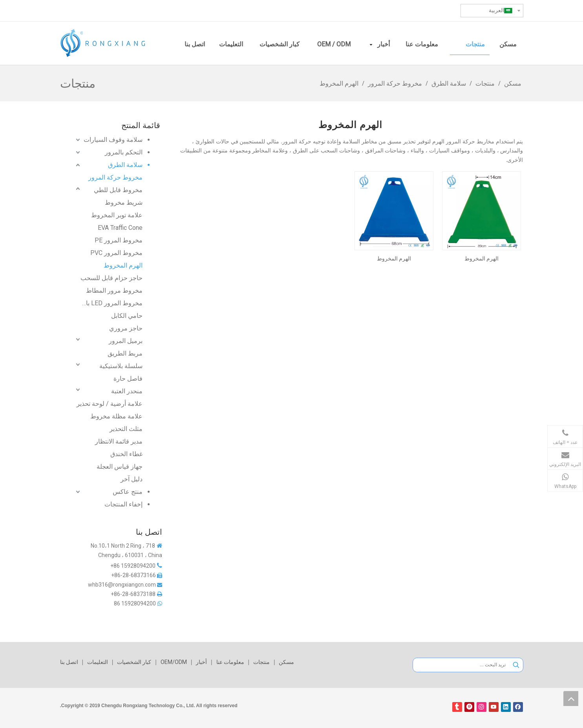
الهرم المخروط (123, 265)
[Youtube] (494, 707)
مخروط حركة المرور (115, 177)
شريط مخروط (124, 203)
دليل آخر (132, 479)
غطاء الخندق (126, 454)
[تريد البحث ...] (461, 665)
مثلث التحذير (126, 429)
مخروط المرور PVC (116, 253)
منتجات (261, 662)
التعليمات (98, 662)
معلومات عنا (230, 662)
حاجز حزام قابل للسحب (111, 278)
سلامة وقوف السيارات (113, 140)
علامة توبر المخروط (117, 215)
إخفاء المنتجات (123, 504)
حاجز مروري (126, 328)
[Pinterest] (469, 707)
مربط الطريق (125, 353)
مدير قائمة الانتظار (119, 441)
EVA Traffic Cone (120, 228)
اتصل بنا (69, 662)
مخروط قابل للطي (118, 190)
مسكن (286, 662)
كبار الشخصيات (134, 662)
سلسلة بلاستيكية (121, 366)
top (571, 699)
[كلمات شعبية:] (516, 665)
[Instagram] (482, 707)
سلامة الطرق (125, 165)
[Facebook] (518, 707)
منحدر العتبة (127, 391)
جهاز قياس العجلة (120, 467)
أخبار (201, 662)
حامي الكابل (127, 316)
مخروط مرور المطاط (114, 291)
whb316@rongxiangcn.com (122, 585)
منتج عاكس (128, 492)
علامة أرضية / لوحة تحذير (110, 404)
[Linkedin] (506, 707)
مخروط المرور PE (119, 240)
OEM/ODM (174, 662)
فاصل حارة (128, 379)
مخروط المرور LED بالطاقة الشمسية (111, 303)
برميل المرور (126, 341)
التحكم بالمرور (124, 152)
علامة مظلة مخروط (116, 416)
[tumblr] (457, 707)
